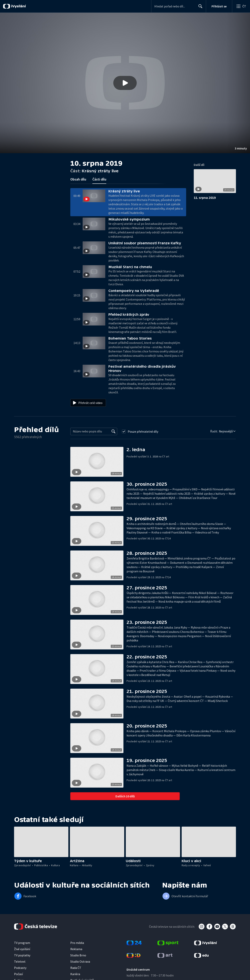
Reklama (76, 949)
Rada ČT (76, 968)
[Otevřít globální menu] (241, 6)
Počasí (18, 974)
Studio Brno (78, 955)
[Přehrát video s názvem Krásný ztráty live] (125, 83)
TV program (22, 943)
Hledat (199, 8)
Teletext (20, 961)
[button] (125, 83)
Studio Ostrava (80, 961)
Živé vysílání (22, 949)
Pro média (77, 943)
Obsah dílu (78, 179)
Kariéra (75, 974)
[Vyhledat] (113, 431)
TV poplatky (22, 955)
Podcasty (20, 968)
